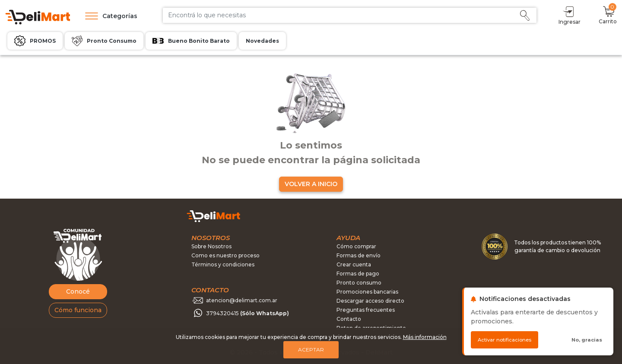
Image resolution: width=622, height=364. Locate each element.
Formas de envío (359, 255)
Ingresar (570, 15)
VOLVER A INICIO (311, 184)
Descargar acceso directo (370, 301)
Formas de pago (358, 274)
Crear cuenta (354, 264)
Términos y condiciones (223, 264)
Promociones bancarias (367, 292)
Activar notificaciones (505, 340)
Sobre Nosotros (211, 246)
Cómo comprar (356, 246)
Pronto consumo (359, 283)
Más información (425, 337)
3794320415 (248, 313)
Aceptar (311, 350)
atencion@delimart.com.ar (242, 300)
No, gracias (587, 340)
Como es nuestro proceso (225, 255)
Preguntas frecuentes (366, 310)
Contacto (349, 319)
